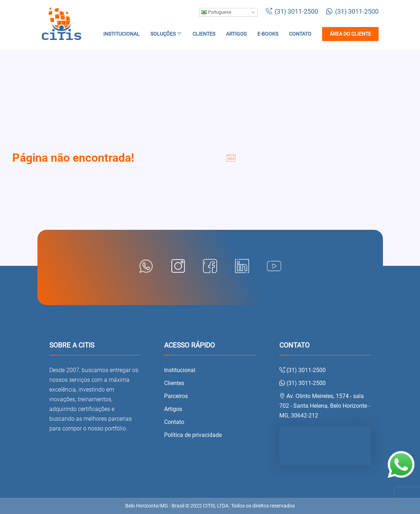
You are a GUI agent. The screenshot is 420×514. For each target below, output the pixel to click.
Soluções (166, 34)
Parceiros (176, 396)
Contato (300, 34)
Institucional (121, 34)
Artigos (236, 34)
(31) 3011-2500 (292, 12)
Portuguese (216, 12)
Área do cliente (350, 34)
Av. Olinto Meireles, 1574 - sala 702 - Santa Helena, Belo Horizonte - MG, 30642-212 (325, 406)
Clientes (204, 34)
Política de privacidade (193, 435)
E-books (268, 34)
